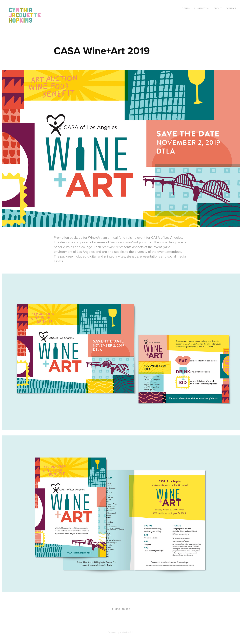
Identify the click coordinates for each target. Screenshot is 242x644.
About (218, 8)
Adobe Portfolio (127, 632)
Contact (231, 8)
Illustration (202, 8)
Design (186, 8)
